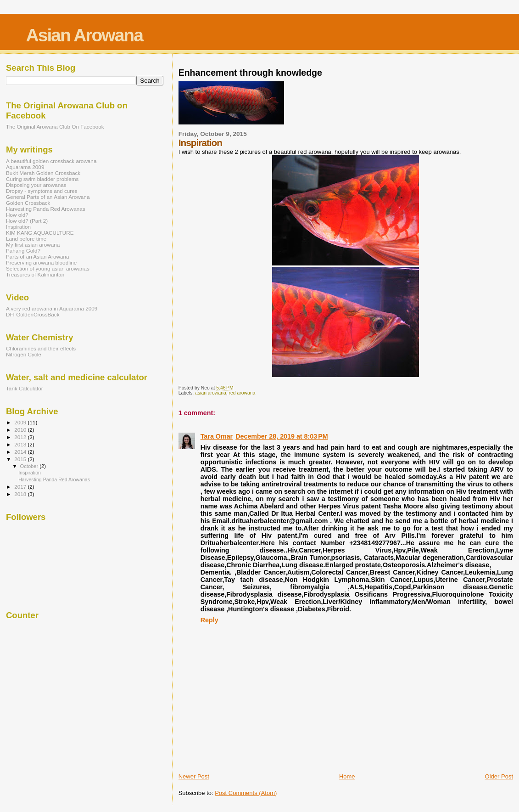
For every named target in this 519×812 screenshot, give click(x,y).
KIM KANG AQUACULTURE (40, 233)
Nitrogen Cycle (24, 354)
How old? (17, 215)
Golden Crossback (28, 203)
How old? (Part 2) (27, 221)
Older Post (499, 776)
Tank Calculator (25, 388)
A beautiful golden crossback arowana (51, 161)
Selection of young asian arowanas (48, 268)
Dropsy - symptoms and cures (42, 191)
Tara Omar (217, 436)
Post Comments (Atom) (246, 793)
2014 (21, 452)
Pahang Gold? (23, 251)
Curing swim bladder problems (42, 179)
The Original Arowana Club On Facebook (55, 127)
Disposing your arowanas (36, 185)
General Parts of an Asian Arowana (48, 197)
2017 (21, 487)
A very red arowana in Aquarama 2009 (52, 308)
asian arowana (211, 393)
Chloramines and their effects (41, 348)
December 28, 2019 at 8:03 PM (282, 436)
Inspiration (18, 227)
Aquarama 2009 (25, 167)
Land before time (26, 239)
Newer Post (194, 776)
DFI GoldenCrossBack (33, 314)
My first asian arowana (33, 245)
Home (347, 776)
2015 (21, 459)
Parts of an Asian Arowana (37, 257)
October (30, 466)
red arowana (242, 393)
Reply (209, 620)
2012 (21, 437)
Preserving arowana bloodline (41, 262)
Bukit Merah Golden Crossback (43, 173)
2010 (21, 430)
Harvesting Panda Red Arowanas (46, 209)
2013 (21, 444)
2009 (21, 422)
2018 (21, 494)
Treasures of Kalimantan (35, 274)
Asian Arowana (84, 35)
